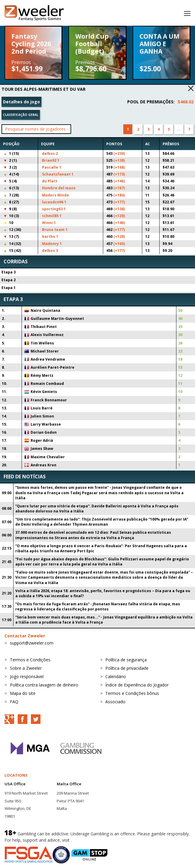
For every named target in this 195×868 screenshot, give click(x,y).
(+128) (119, 236)
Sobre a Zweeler (26, 668)
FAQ (14, 702)
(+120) (119, 216)
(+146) (119, 181)
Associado (115, 702)
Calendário (116, 676)
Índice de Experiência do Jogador (137, 685)
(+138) (119, 160)
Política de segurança (126, 660)
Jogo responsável (27, 676)
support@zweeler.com (32, 643)
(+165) (119, 244)
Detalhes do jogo (21, 102)
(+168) (119, 167)
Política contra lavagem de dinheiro (44, 685)
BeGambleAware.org (93, 840)
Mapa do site (23, 693)
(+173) (119, 174)
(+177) (119, 202)
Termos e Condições (30, 660)
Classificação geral (21, 115)
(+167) (119, 188)
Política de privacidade (127, 668)
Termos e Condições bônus (132, 693)
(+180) (119, 195)
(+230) (119, 154)
